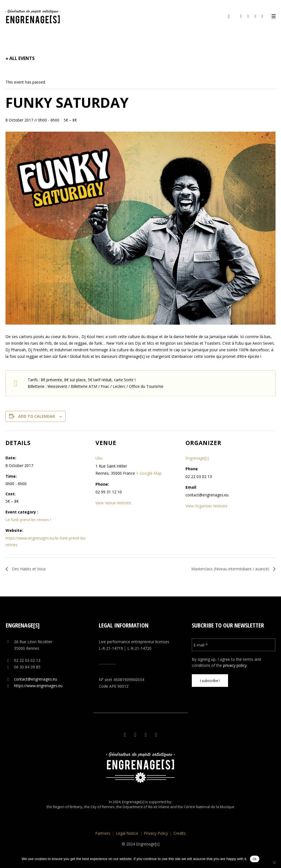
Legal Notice (127, 833)
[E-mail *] (234, 645)
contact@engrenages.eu (36, 679)
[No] (274, 863)
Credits (180, 833)
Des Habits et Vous (28, 569)
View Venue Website (113, 503)
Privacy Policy (156, 833)
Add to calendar (36, 416)
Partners (103, 833)
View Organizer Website (206, 506)
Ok (255, 859)
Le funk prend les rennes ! (28, 520)
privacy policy (235, 665)
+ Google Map (149, 473)
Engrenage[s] (197, 458)
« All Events (20, 58)
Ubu (99, 458)
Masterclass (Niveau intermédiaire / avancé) (231, 569)
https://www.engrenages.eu (38, 686)
